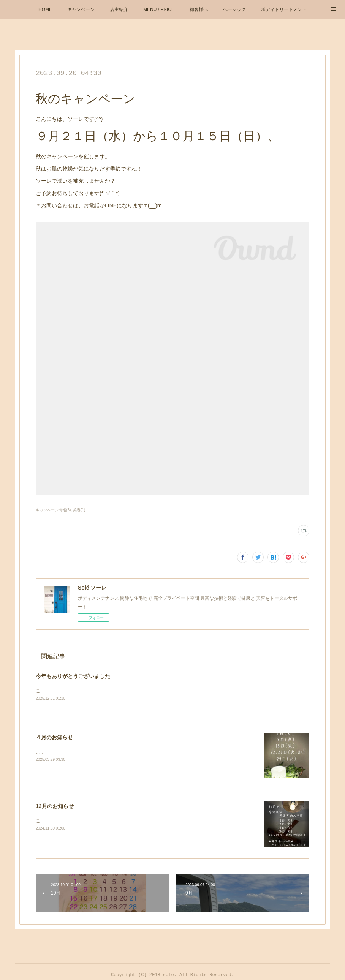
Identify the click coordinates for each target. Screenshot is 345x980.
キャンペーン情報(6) (53, 510)
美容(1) (79, 510)
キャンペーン (81, 9)
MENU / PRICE (159, 9)
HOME (45, 9)
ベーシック (234, 9)
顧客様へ (199, 9)
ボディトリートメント (284, 9)
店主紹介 (119, 9)
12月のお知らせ (55, 807)
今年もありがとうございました (73, 676)
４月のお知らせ (54, 738)
